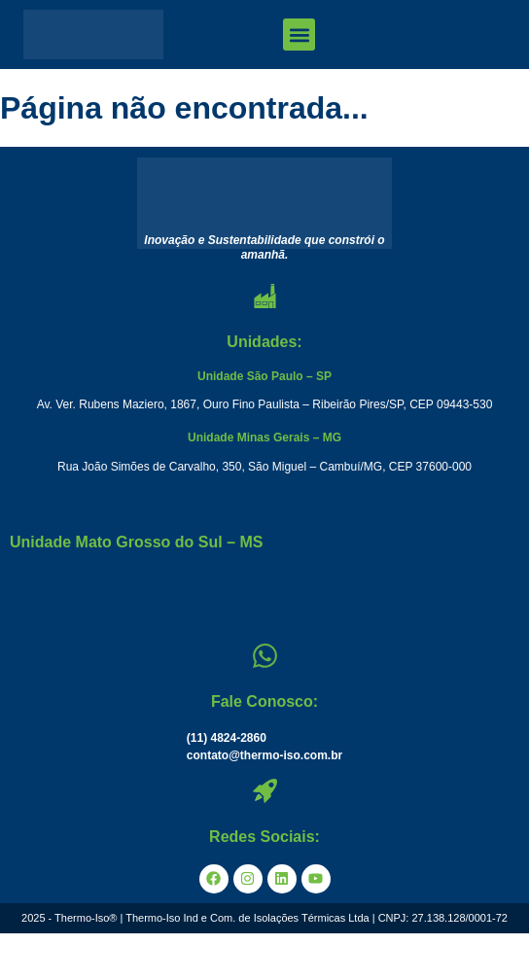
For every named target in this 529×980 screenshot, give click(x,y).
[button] (299, 35)
